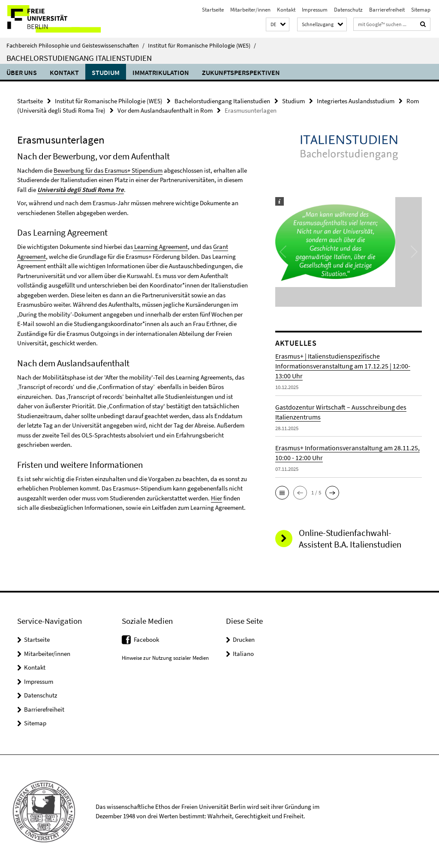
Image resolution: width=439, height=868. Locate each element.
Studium (106, 72)
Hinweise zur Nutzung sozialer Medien (165, 658)
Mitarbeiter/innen (250, 10)
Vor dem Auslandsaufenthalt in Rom (165, 110)
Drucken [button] (244, 639)
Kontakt (286, 10)
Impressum (315, 10)
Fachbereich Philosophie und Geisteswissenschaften (75, 45)
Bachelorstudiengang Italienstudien (79, 58)
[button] (278, 25)
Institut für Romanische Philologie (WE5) (202, 45)
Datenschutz (348, 10)
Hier (216, 498)
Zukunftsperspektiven (241, 72)
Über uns (22, 72)
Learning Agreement (160, 247)
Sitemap (421, 10)
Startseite (213, 10)
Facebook (146, 639)
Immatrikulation (161, 72)
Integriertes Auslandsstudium (356, 101)
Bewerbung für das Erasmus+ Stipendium (108, 170)
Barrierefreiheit (387, 10)
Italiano (243, 654)
